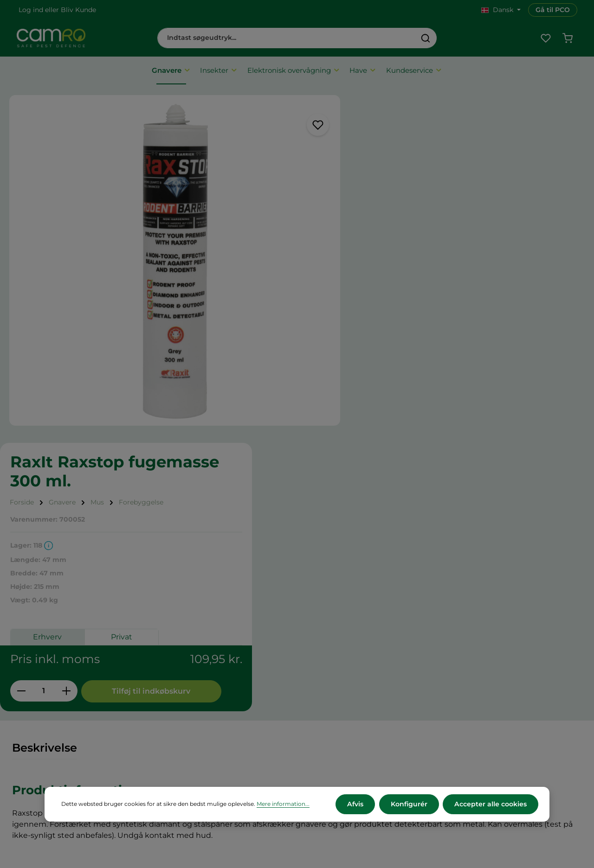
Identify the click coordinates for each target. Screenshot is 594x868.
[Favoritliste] (546, 38)
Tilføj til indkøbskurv (497, 342)
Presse (325, 692)
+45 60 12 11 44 (487, 699)
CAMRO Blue (336, 668)
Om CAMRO (187, 668)
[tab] (45, 458)
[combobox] (286, 38)
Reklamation (187, 730)
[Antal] (390, 342)
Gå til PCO (553, 10)
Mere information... (283, 804)
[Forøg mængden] (413, 342)
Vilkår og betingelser (201, 680)
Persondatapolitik (196, 742)
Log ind (31, 10)
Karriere (328, 680)
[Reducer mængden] (367, 342)
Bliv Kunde (78, 10)
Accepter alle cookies (491, 804)
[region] (173, 257)
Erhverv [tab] (394, 288)
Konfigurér (410, 804)
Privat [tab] (468, 288)
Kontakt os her (487, 769)
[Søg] (426, 38)
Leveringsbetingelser (201, 692)
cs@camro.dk (503, 709)
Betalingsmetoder (197, 705)
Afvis (356, 804)
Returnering (186, 717)
